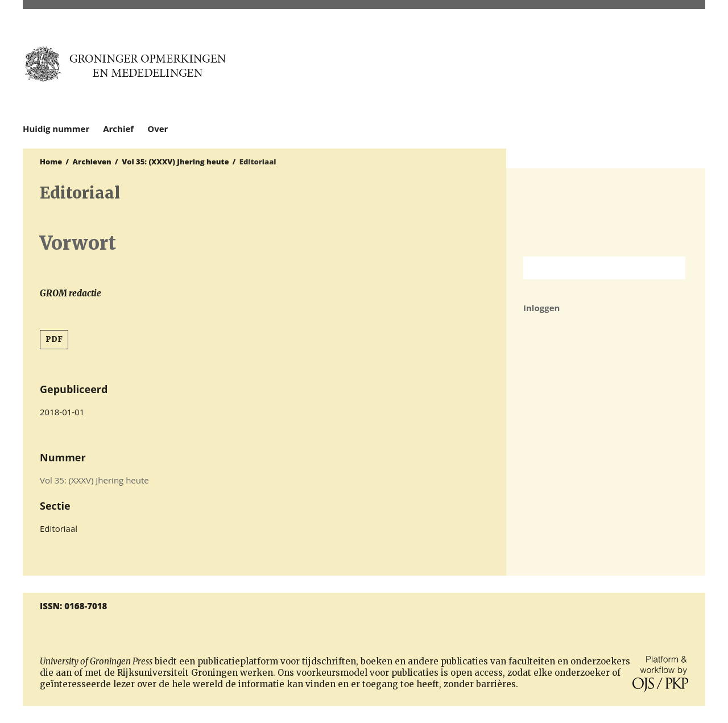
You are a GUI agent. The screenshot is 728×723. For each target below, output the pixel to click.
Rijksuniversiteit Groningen (606, 212)
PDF (54, 339)
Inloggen (541, 308)
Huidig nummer (56, 129)
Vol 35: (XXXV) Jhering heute (175, 162)
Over (158, 129)
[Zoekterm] (590, 268)
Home (51, 162)
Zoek (671, 268)
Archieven (92, 162)
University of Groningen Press (584, 69)
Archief (118, 129)
